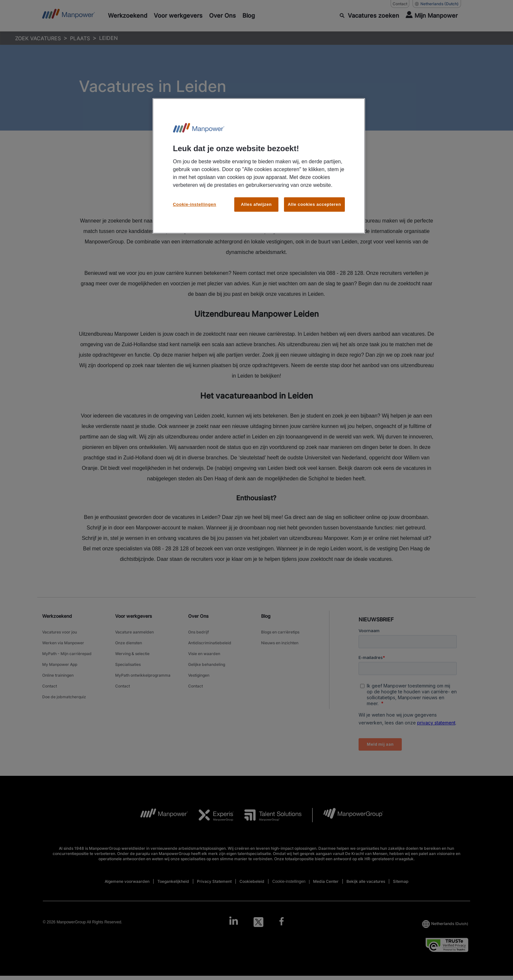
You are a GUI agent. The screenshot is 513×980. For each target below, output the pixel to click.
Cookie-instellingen (195, 204)
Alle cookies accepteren (314, 204)
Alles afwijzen (256, 204)
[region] (259, 166)
